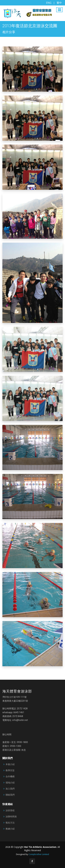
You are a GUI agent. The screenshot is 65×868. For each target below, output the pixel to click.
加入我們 (10, 789)
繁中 (59, 3)
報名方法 (10, 823)
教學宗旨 (10, 770)
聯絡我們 (10, 795)
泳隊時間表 (11, 817)
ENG (49, 3)
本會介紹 (10, 764)
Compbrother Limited (39, 854)
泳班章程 (10, 810)
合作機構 (10, 776)
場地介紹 (10, 783)
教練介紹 (10, 829)
